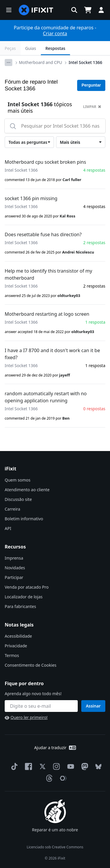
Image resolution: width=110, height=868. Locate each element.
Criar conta (55, 33)
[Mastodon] (84, 766)
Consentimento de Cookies (31, 665)
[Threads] (48, 778)
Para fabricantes (20, 606)
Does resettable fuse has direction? (43, 234)
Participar (14, 577)
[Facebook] (27, 766)
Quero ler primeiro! (26, 717)
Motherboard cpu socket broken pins (45, 162)
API (8, 528)
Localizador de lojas (24, 597)
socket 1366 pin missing (31, 198)
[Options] (9, 63)
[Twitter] (41, 766)
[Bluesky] (97, 767)
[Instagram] (55, 766)
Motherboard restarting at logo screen (47, 314)
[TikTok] (13, 766)
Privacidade (16, 646)
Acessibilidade (18, 636)
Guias (31, 48)
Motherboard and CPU (40, 62)
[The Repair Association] (62, 778)
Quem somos (18, 480)
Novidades (15, 568)
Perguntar (91, 85)
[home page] (36, 10)
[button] (9, 10)
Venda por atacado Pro (27, 587)
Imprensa (14, 558)
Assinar (93, 706)
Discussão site (18, 499)
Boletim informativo (24, 519)
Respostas (55, 48)
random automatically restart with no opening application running (46, 397)
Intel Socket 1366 (86, 62)
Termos (12, 655)
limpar (92, 107)
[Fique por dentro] (41, 706)
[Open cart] (88, 10)
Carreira (12, 509)
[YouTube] (70, 766)
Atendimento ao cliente (27, 490)
